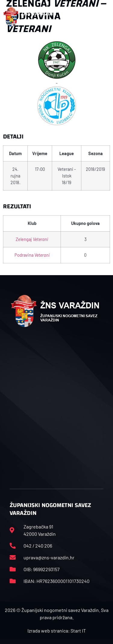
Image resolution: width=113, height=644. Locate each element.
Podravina (32, 255)
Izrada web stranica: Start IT (57, 631)
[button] (104, 17)
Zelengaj (32, 239)
